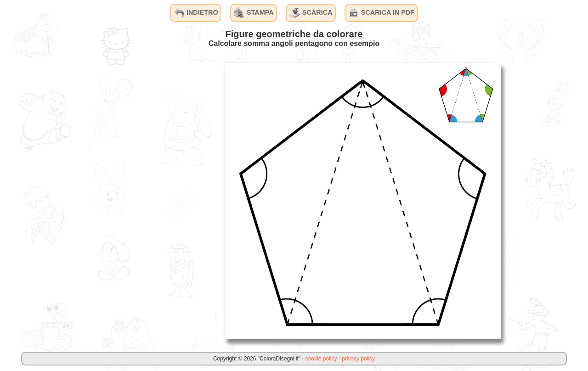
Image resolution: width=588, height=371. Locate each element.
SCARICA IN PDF (381, 13)
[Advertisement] (148, 200)
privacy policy (358, 359)
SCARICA (311, 13)
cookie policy (321, 359)
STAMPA (254, 13)
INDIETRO (196, 13)
